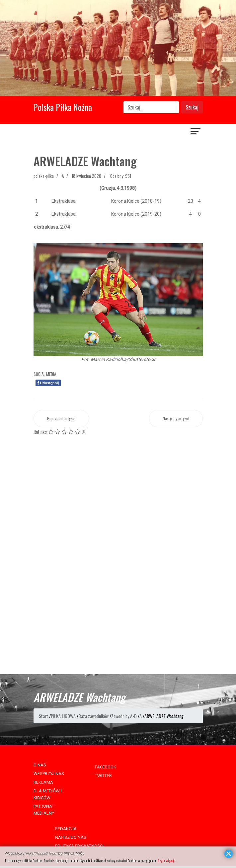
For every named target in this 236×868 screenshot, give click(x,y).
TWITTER (103, 776)
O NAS (40, 765)
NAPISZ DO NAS (71, 837)
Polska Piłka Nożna (63, 107)
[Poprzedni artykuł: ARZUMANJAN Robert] (61, 419)
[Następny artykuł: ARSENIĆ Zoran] (176, 419)
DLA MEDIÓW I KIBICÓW (48, 794)
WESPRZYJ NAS (49, 774)
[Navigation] (196, 132)
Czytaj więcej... (167, 861)
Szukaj (192, 107)
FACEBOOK (106, 767)
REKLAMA (43, 782)
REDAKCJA (66, 829)
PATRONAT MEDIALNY (44, 810)
